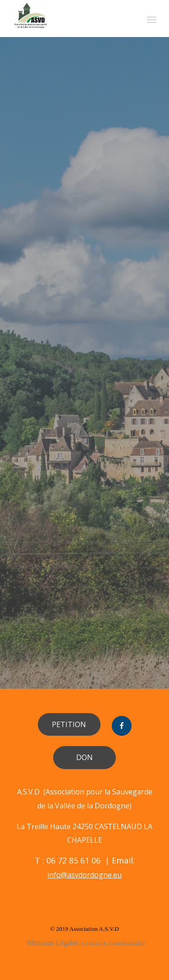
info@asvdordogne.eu (84, 875)
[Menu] (152, 19)
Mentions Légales (53, 943)
